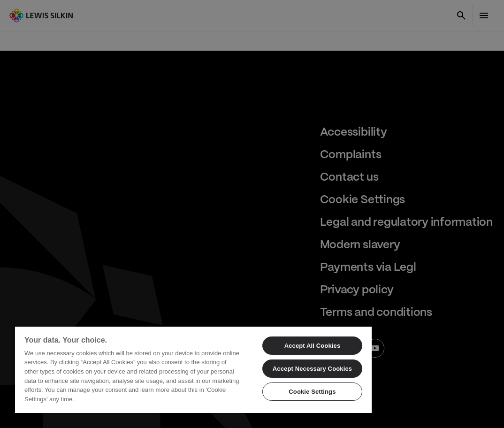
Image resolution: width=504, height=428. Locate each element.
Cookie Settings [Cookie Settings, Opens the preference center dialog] (312, 392)
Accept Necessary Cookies (312, 369)
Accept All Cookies (313, 346)
